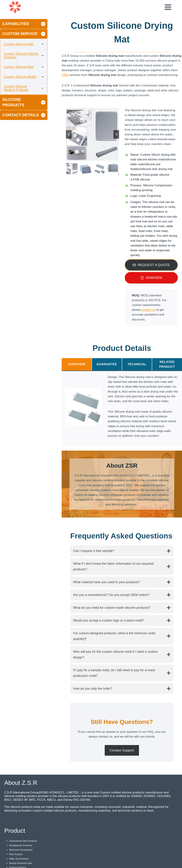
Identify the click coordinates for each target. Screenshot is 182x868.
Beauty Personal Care (21, 863)
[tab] (77, 364)
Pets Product (16, 854)
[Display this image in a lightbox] (84, 406)
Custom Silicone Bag (19, 67)
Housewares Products (21, 845)
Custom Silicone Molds (20, 77)
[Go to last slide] (69, 134)
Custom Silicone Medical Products (16, 88)
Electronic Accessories (22, 850)
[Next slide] (116, 134)
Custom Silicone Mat (19, 44)
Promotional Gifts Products (24, 841)
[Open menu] (168, 7)
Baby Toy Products (20, 859)
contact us (149, 310)
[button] (72, 169)
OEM (65, 75)
